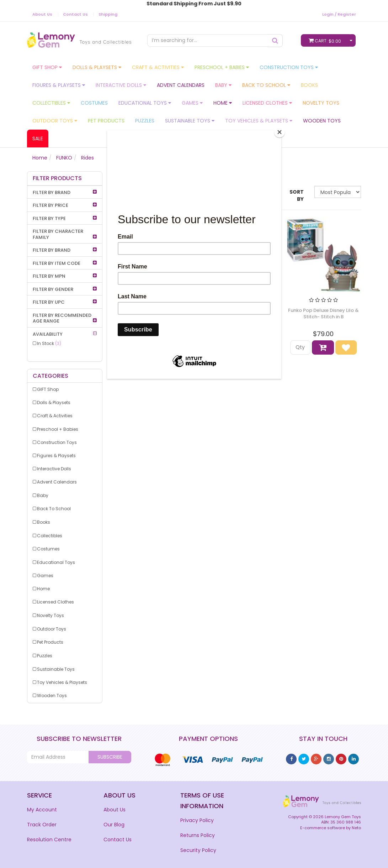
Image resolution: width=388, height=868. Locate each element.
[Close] (280, 132)
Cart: (326, 40)
